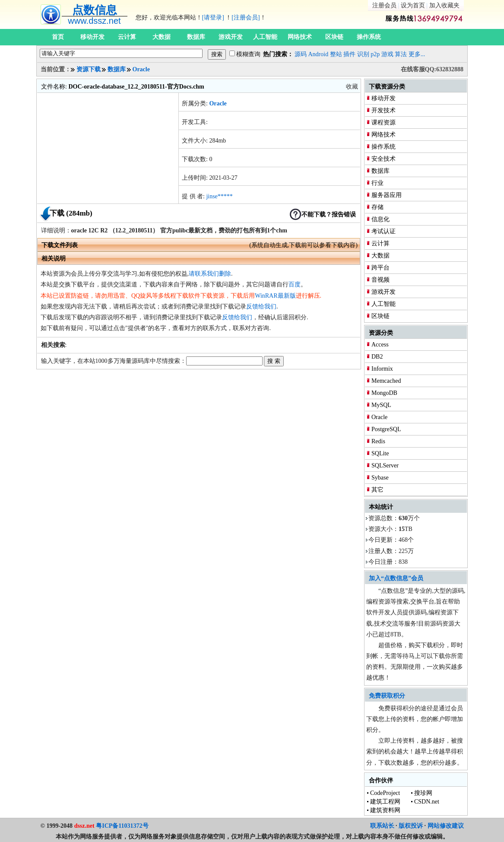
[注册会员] (246, 17)
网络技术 (300, 37)
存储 (377, 207)
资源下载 (89, 69)
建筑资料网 (385, 810)
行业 (377, 183)
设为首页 (413, 5)
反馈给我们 (261, 307)
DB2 (377, 357)
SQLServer (385, 465)
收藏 (352, 87)
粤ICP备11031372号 (122, 826)
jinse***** (219, 196)
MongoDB (384, 393)
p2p (375, 54)
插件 (349, 54)
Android (319, 54)
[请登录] (213, 17)
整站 (336, 54)
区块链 (334, 37)
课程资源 (384, 122)
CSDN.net (427, 802)
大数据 (162, 37)
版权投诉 (411, 826)
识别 (363, 54)
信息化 (380, 219)
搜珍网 (423, 793)
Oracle (141, 69)
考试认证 (384, 231)
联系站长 (382, 826)
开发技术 (384, 110)
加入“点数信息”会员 (396, 578)
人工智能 (265, 37)
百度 (295, 284)
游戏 (387, 54)
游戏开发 (231, 37)
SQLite (380, 453)
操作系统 (369, 37)
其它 (377, 490)
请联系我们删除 (210, 274)
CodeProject (385, 793)
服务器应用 (387, 195)
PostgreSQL (386, 429)
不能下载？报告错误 (329, 214)
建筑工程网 (385, 802)
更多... (417, 54)
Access (380, 345)
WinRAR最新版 (275, 296)
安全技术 (384, 159)
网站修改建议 (446, 826)
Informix (382, 369)
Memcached (386, 381)
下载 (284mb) (71, 213)
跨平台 (380, 268)
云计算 (127, 37)
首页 (58, 37)
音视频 (380, 280)
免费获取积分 (387, 696)
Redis (378, 441)
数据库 (196, 37)
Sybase (380, 478)
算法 (401, 54)
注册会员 (384, 5)
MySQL (381, 405)
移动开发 (92, 37)
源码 (301, 54)
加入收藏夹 (444, 5)
